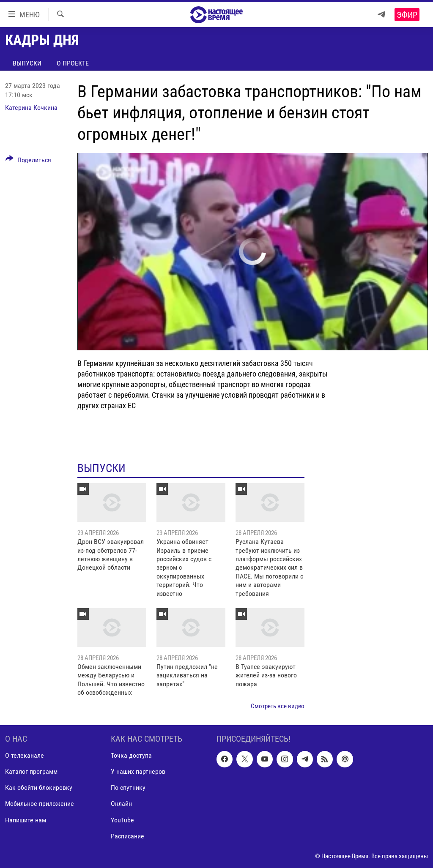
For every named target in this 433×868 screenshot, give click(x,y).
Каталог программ (31, 771)
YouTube (122, 820)
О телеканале (25, 755)
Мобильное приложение (40, 804)
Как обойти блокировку (39, 787)
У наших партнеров (138, 771)
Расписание (127, 836)
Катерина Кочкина (31, 108)
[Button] (28, 161)
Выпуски (27, 63)
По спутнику (128, 787)
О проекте (73, 63)
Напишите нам (26, 820)
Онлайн (121, 804)
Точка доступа (131, 755)
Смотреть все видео (278, 706)
